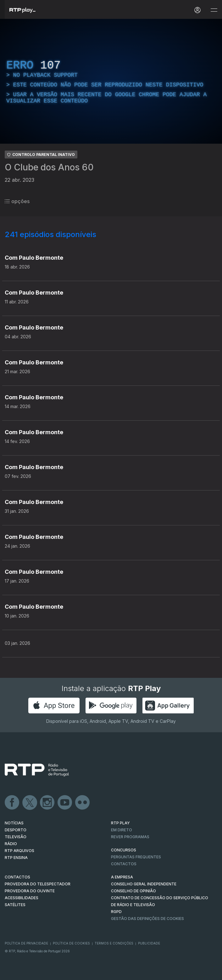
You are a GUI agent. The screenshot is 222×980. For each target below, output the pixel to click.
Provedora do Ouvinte (30, 891)
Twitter (30, 803)
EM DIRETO (122, 830)
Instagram (47, 803)
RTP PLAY (120, 823)
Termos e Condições (114, 943)
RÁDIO (11, 844)
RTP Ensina (16, 858)
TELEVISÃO (16, 837)
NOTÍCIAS (14, 823)
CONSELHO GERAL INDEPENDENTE (144, 884)
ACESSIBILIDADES (22, 898)
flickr (83, 803)
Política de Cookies (71, 943)
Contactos (124, 864)
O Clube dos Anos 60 (49, 167)
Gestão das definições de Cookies (147, 919)
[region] (111, 81)
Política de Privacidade (26, 943)
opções (17, 201)
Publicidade (149, 943)
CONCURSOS (124, 850)
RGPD (116, 912)
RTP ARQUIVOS (19, 851)
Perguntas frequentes (136, 857)
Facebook (12, 803)
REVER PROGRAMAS (130, 837)
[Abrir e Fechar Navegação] (214, 10)
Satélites (15, 905)
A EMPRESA (122, 877)
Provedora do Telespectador (38, 884)
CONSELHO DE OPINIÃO (133, 891)
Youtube (65, 803)
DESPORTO (16, 830)
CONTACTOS (17, 877)
